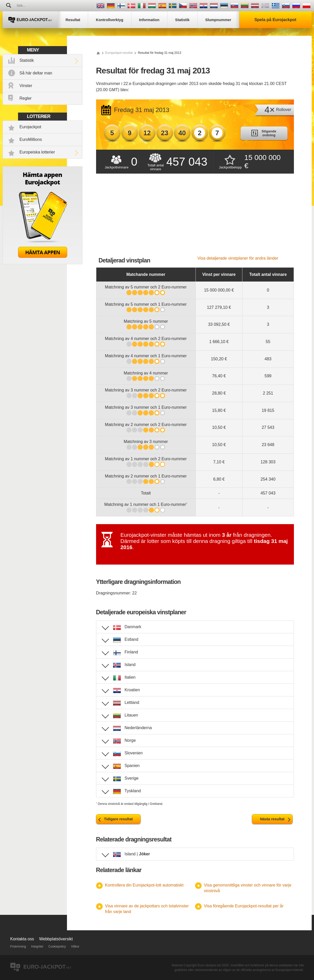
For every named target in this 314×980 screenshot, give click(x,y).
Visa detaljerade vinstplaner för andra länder (238, 258)
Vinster (26, 86)
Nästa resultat (272, 819)
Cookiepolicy (57, 947)
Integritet (37, 947)
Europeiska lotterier (37, 152)
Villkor (75, 947)
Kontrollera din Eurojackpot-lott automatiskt (144, 885)
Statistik (27, 60)
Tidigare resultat (118, 819)
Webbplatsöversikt (56, 939)
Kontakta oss (22, 939)
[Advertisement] (195, 217)
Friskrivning (18, 947)
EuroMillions (31, 139)
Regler (26, 98)
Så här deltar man (36, 73)
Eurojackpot (31, 127)
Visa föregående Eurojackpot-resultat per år (244, 906)
